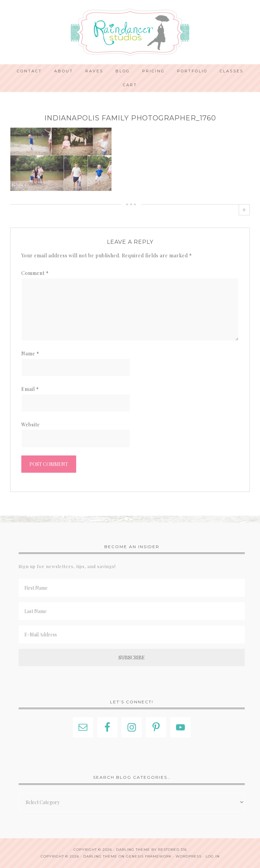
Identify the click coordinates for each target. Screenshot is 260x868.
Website (31, 425)
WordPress (189, 856)
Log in (213, 856)
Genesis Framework (149, 856)
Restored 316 (172, 850)
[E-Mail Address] (132, 635)
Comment (35, 273)
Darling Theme (100, 856)
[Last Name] (132, 611)
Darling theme (133, 850)
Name (30, 354)
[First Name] (132, 588)
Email (30, 389)
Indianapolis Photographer (130, 32)
